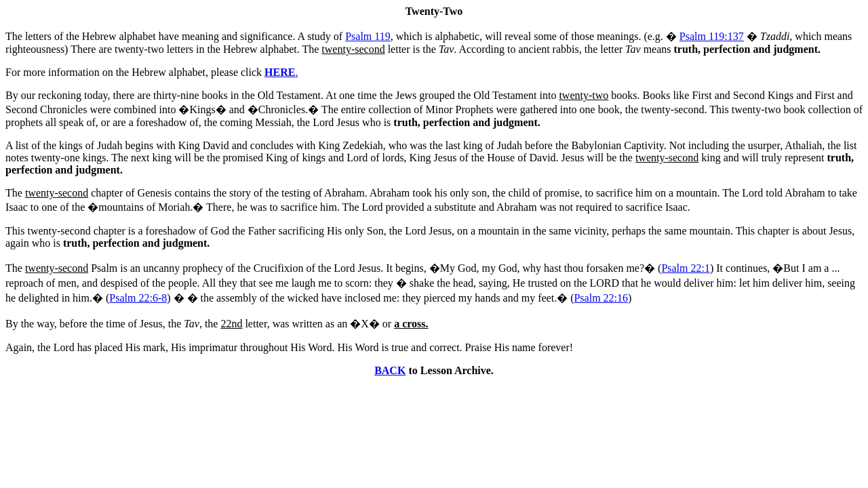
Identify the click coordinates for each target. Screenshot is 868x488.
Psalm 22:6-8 (138, 298)
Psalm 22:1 (686, 268)
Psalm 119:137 (712, 36)
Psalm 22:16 (601, 298)
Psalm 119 (368, 36)
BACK (390, 370)
